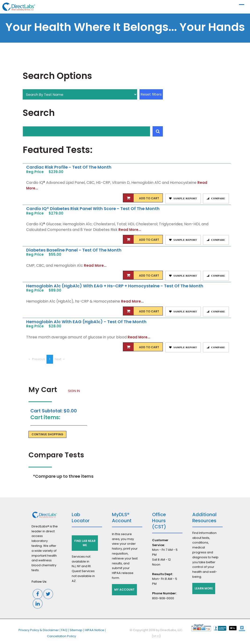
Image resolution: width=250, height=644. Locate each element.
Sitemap (76, 630)
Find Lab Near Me (85, 543)
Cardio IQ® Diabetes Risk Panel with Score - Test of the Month (93, 209)
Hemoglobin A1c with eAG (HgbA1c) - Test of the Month (86, 322)
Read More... (130, 230)
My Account (124, 590)
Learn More (204, 588)
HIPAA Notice (95, 630)
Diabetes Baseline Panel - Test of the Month (74, 250)
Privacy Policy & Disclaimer (39, 630)
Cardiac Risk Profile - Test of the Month (69, 167)
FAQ (64, 630)
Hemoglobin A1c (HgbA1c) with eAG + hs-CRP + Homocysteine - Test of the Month (115, 286)
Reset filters (151, 94)
